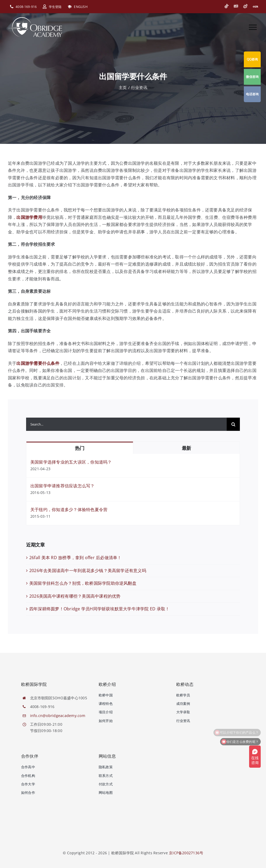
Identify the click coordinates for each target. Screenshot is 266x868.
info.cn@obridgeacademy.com (58, 716)
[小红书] (255, 7)
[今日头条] (236, 6)
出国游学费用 (29, 217)
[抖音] (226, 6)
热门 (80, 448)
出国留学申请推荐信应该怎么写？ (63, 486)
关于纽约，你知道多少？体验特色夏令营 (69, 510)
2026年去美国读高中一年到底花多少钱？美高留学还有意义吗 (88, 570)
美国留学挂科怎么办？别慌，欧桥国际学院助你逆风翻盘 (83, 583)
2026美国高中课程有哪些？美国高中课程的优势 (75, 596)
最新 (186, 448)
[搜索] (233, 424)
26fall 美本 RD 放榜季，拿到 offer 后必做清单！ (75, 558)
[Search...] (126, 424)
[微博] (245, 6)
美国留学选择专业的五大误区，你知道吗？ (71, 462)
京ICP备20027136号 (186, 853)
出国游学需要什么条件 (38, 363)
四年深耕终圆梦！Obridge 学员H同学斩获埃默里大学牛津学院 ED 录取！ (99, 609)
